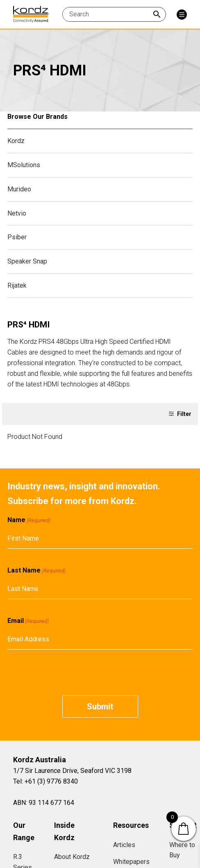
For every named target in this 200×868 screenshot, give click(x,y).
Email (28, 621)
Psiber (17, 237)
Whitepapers (131, 862)
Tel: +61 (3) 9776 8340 (45, 781)
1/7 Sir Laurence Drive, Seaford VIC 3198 (72, 771)
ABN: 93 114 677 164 (44, 803)
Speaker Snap (27, 261)
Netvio (17, 213)
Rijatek (17, 285)
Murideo (19, 189)
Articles (124, 845)
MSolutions (24, 165)
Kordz (16, 141)
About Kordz (72, 857)
